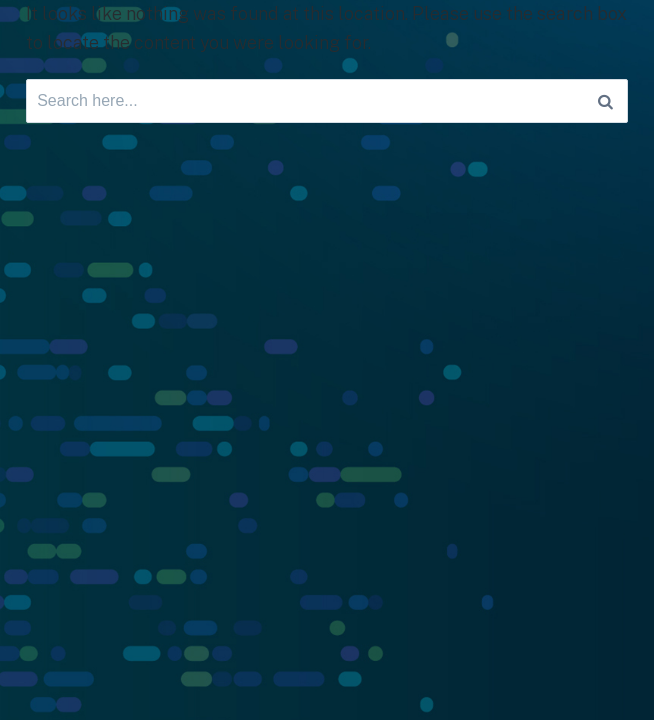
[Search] (605, 101)
